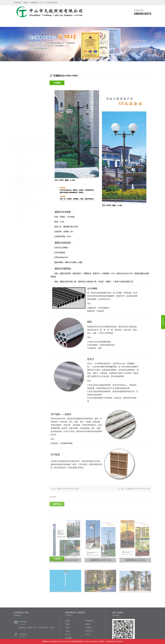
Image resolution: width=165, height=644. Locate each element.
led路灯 (19, 97)
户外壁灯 (20, 144)
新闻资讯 (98, 23)
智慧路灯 (20, 109)
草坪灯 (19, 132)
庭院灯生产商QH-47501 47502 (68, 492)
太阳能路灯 (21, 86)
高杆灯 (19, 103)
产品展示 (52, 23)
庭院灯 (19, 80)
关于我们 (37, 23)
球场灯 (19, 115)
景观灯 (19, 91)
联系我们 (128, 23)
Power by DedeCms (92, 641)
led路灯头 (20, 121)
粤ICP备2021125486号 (114, 641)
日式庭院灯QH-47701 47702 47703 (138, 492)
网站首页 (21, 23)
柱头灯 (19, 138)
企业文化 (113, 23)
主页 (136, 69)
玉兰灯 (19, 126)
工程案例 (82, 23)
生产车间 (67, 23)
